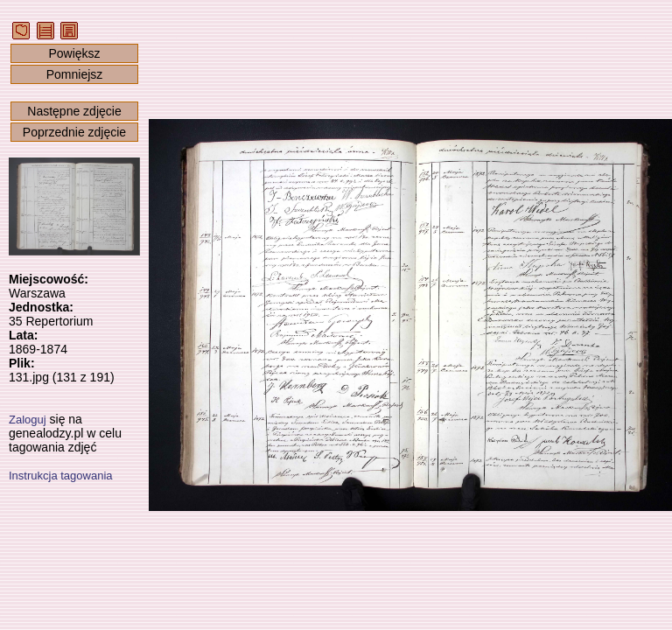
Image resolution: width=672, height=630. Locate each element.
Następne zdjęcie (74, 111)
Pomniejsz (75, 74)
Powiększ (74, 53)
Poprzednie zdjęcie (74, 132)
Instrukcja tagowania (61, 476)
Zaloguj (28, 420)
